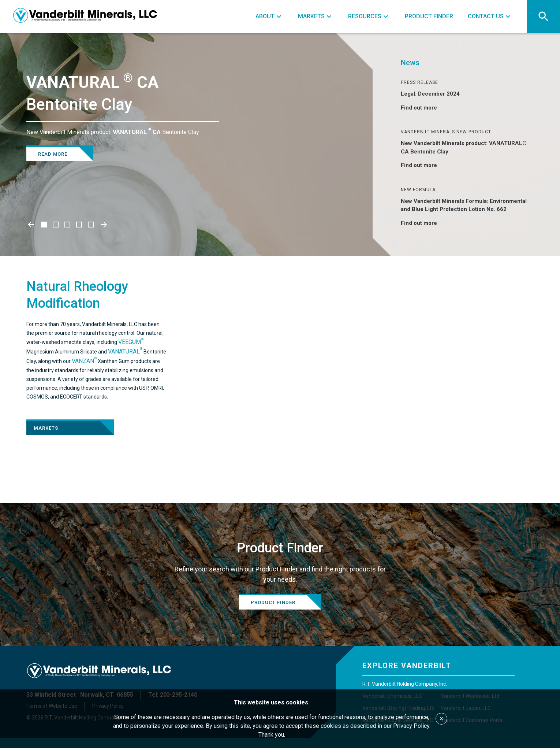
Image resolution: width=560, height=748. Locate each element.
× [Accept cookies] (442, 719)
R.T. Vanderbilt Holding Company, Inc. (405, 684)
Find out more (423, 108)
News (410, 63)
